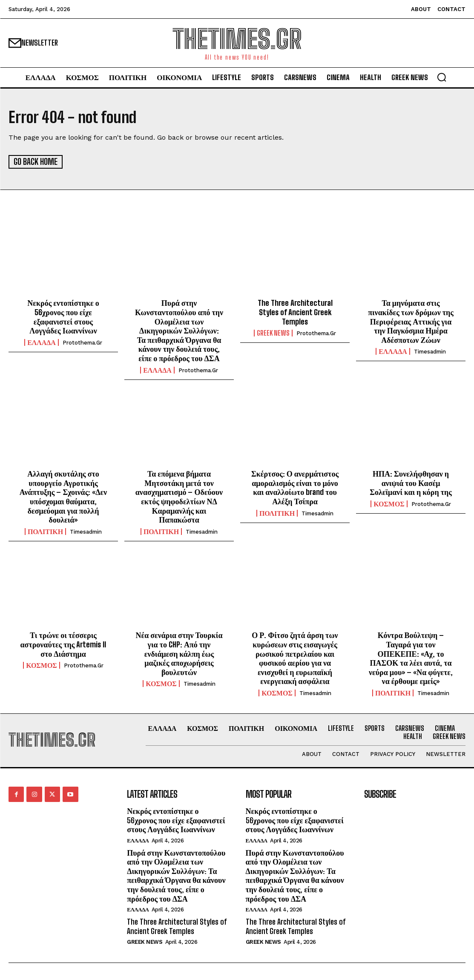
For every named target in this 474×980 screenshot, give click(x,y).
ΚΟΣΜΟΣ (389, 503)
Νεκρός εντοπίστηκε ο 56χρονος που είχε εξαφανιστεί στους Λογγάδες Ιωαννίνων (63, 316)
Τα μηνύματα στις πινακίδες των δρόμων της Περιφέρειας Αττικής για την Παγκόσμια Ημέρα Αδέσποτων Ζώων (411, 321)
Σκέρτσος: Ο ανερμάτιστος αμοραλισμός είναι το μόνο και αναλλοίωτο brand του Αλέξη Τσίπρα (295, 487)
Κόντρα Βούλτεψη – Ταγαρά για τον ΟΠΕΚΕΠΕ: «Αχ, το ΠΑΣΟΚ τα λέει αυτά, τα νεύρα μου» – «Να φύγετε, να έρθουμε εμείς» (411, 658)
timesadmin (430, 351)
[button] (442, 77)
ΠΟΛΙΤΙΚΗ (45, 531)
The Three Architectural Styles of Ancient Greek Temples (295, 312)
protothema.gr (82, 342)
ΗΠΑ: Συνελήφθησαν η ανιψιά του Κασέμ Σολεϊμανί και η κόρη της (411, 482)
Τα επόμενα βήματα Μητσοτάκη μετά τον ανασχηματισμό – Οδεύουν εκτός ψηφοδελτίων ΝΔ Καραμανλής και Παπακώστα (179, 496)
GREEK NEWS (273, 333)
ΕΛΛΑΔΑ (42, 342)
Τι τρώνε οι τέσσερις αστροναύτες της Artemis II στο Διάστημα (63, 644)
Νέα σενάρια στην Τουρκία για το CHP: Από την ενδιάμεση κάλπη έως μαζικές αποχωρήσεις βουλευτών (179, 653)
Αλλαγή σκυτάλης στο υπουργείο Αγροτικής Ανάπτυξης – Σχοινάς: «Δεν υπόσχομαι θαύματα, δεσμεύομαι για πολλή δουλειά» (63, 496)
